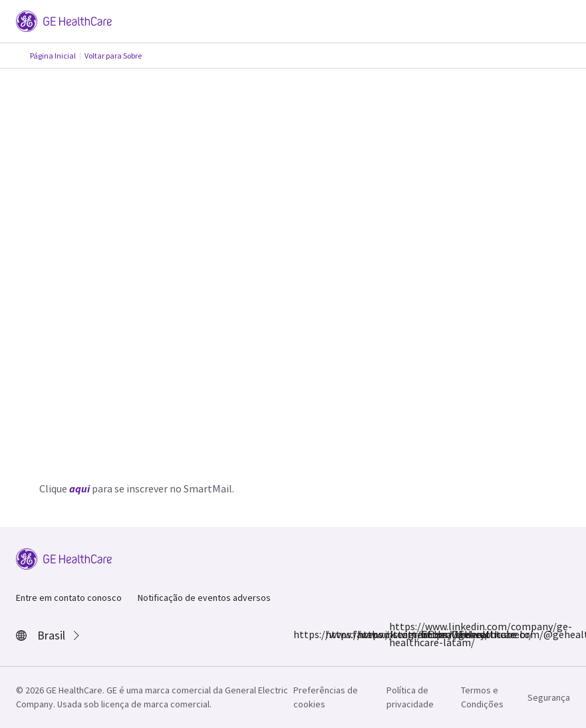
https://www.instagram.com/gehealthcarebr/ (333, 634)
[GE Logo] (64, 20)
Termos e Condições (482, 697)
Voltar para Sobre (113, 56)
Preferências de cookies (326, 697)
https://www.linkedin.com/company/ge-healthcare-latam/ (397, 634)
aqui (79, 488)
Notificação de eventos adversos (204, 598)
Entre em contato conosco (69, 598)
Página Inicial (53, 56)
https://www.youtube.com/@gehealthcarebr (429, 634)
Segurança (549, 697)
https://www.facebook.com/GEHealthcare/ (301, 634)
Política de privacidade (410, 697)
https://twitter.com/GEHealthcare (365, 634)
